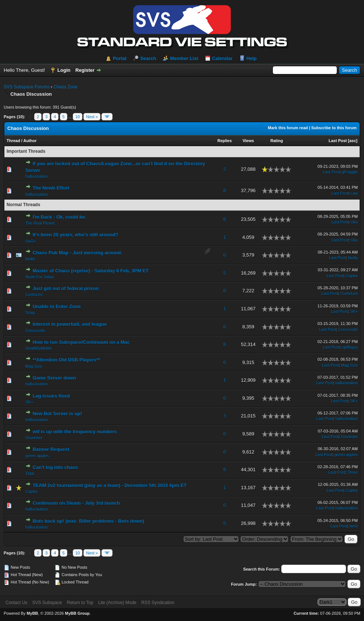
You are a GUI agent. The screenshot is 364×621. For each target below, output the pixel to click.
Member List (184, 58)
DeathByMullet (39, 348)
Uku (354, 222)
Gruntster (34, 438)
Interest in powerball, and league (70, 324)
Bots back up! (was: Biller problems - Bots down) (88, 521)
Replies (224, 141)
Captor (352, 276)
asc (353, 141)
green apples (37, 456)
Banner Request (51, 449)
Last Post (338, 141)
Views (248, 141)
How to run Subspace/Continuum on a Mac (81, 342)
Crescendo (35, 331)
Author (30, 141)
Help (251, 58)
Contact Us (16, 603)
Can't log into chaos (56, 467)
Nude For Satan (40, 277)
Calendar (222, 58)
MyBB (32, 613)
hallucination (37, 176)
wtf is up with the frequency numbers (75, 432)
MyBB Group (77, 613)
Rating (276, 141)
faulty (30, 259)
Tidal (30, 473)
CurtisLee (34, 294)
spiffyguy (350, 347)
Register (85, 70)
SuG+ (31, 241)
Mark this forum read (288, 128)
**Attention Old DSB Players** (67, 360)
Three (352, 472)
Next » (92, 117)
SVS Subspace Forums (27, 87)
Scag (30, 313)
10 (78, 117)
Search (148, 58)
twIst (354, 526)
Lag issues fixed (51, 396)
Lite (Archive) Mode (117, 603)
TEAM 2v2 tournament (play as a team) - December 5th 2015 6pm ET (110, 485)
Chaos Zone (65, 87)
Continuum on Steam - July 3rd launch (76, 503)
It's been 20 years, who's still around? (76, 235)
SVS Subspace (47, 603)
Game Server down (54, 378)
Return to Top (80, 603)
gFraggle (350, 172)
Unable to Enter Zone (57, 306)
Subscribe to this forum (334, 128)
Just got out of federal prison (66, 288)
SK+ (354, 311)
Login (64, 70)
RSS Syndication (158, 603)
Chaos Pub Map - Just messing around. (77, 253)
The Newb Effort (51, 188)
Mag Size (34, 366)
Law (354, 193)
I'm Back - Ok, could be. (60, 217)
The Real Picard (40, 223)
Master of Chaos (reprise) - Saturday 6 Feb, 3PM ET (91, 271)
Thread (13, 141)
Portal (120, 58)
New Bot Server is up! (57, 414)
